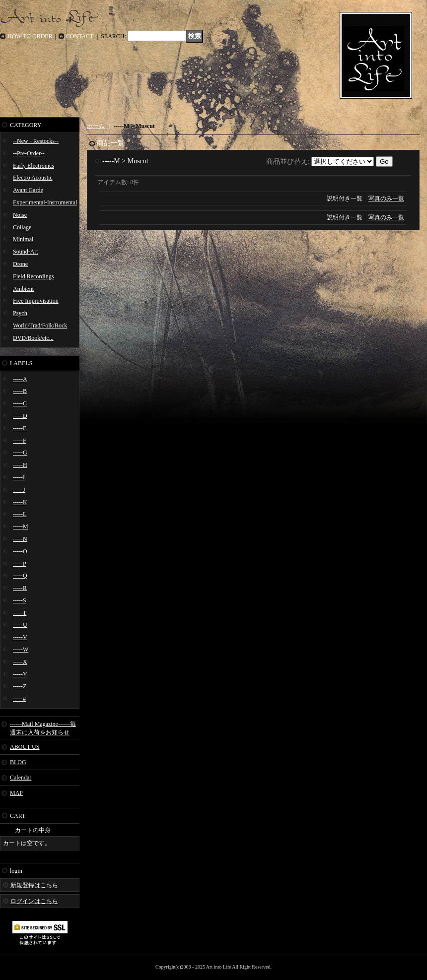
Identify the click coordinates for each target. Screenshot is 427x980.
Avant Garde (28, 190)
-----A (20, 379)
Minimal (23, 239)
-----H (20, 465)
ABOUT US (25, 747)
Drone (20, 264)
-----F (20, 441)
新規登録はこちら (34, 885)
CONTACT (80, 36)
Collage (22, 227)
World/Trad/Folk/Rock (40, 326)
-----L (20, 514)
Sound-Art (26, 252)
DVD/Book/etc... (33, 338)
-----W (21, 650)
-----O (20, 551)
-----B (20, 391)
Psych (20, 313)
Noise (20, 215)
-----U (20, 625)
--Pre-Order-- (29, 153)
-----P (20, 564)
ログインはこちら (34, 901)
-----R (20, 588)
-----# (19, 699)
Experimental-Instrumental (45, 202)
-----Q (20, 576)
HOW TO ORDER (30, 36)
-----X (20, 662)
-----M (21, 526)
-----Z (20, 686)
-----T (20, 613)
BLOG (18, 762)
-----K (20, 502)
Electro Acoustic (33, 178)
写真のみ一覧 (386, 198)
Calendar (21, 778)
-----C (20, 403)
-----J (19, 490)
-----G (20, 453)
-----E (20, 428)
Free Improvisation (36, 301)
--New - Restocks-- (36, 141)
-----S (20, 600)
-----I (19, 477)
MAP (16, 793)
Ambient (23, 289)
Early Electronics (34, 166)
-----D (20, 416)
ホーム (96, 126)
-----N (20, 539)
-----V (20, 637)
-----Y (20, 674)
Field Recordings (33, 276)
